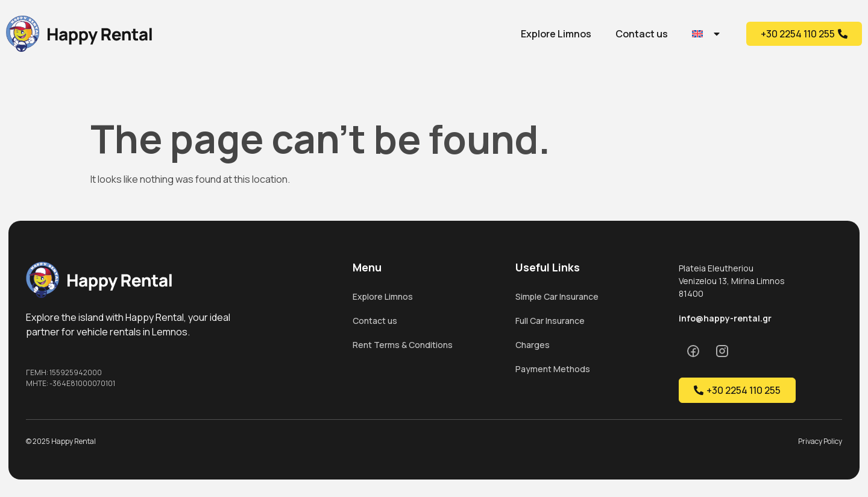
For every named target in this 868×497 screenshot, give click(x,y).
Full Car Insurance (550, 321)
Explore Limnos (556, 34)
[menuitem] (707, 34)
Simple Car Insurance (557, 296)
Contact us (642, 34)
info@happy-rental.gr (725, 318)
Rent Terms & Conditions (403, 345)
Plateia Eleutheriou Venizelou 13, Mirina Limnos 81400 (732, 281)
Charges (533, 345)
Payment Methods (553, 369)
